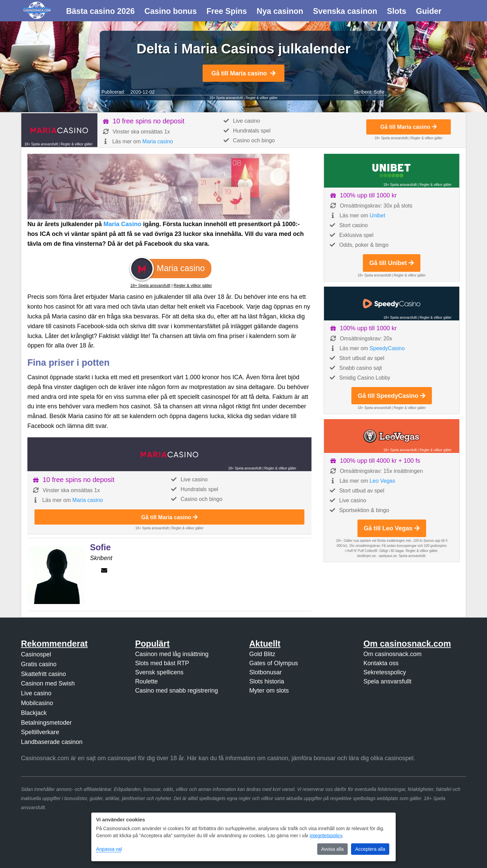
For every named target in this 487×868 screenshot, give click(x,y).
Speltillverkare (40, 732)
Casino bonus (171, 11)
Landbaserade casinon (52, 742)
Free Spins (227, 11)
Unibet (377, 215)
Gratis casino (39, 664)
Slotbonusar (265, 672)
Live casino (36, 693)
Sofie (379, 92)
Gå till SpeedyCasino (392, 396)
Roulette (146, 681)
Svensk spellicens (159, 672)
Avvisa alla (333, 849)
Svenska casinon (345, 11)
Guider (429, 11)
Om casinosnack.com (392, 654)
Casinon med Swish (48, 683)
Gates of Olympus (274, 663)
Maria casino (158, 141)
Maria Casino (122, 224)
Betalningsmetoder (46, 723)
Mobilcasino (37, 703)
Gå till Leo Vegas (392, 528)
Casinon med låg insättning (172, 654)
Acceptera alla (370, 849)
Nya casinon (280, 11)
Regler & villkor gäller (261, 98)
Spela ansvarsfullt (387, 681)
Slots (397, 11)
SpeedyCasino (387, 348)
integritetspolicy (326, 836)
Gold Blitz (262, 654)
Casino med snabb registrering (176, 691)
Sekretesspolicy (385, 672)
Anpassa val (109, 849)
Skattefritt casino (43, 674)
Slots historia (267, 681)
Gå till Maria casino (243, 73)
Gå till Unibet (392, 263)
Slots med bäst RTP (162, 663)
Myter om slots (269, 691)
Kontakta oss (381, 663)
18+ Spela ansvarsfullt (226, 98)
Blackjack (34, 713)
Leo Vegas (382, 481)
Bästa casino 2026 (100, 11)
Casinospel (36, 654)
